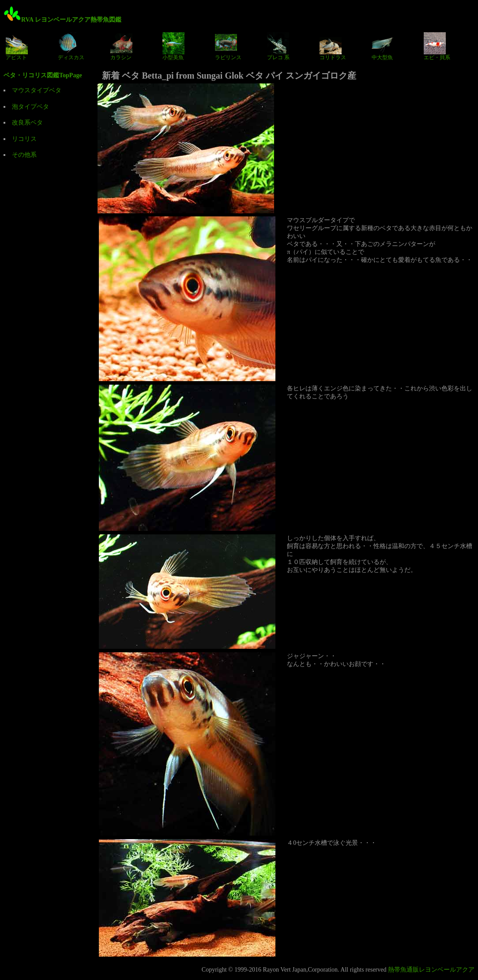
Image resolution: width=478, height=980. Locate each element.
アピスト (17, 46)
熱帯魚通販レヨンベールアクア (431, 970)
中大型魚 (383, 46)
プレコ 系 (278, 46)
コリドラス (333, 46)
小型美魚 (173, 46)
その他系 (24, 155)
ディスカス (71, 46)
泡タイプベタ (30, 107)
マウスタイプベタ (37, 90)
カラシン (121, 46)
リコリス (24, 139)
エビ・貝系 (437, 46)
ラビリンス (228, 46)
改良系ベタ (27, 123)
